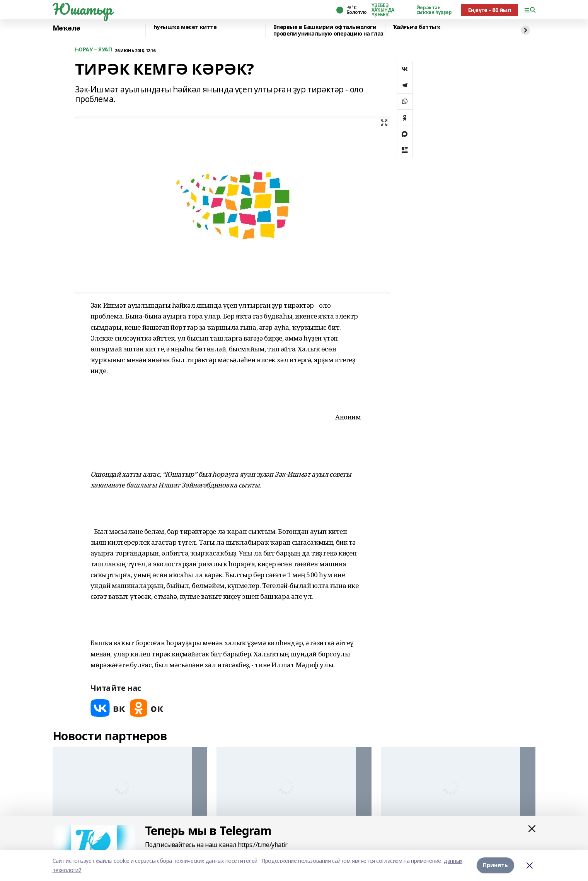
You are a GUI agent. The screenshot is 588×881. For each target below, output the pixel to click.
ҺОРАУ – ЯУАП (94, 50)
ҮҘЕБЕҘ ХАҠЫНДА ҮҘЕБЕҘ (383, 10)
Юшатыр (82, 9)
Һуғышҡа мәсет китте (185, 27)
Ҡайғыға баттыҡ (417, 27)
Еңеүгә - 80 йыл (490, 10)
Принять (495, 865)
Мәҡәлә (66, 28)
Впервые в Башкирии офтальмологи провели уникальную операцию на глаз (328, 30)
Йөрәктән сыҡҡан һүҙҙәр (434, 10)
